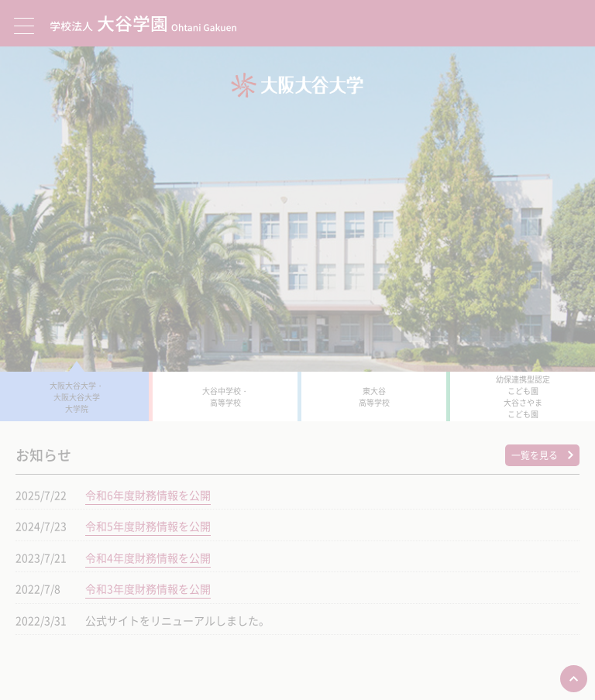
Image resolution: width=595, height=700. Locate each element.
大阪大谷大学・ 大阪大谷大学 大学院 (77, 397)
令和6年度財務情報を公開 (148, 495)
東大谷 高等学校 (374, 396)
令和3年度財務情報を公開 (148, 588)
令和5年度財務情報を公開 (148, 526)
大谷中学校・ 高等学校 (225, 396)
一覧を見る (535, 455)
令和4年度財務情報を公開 (148, 558)
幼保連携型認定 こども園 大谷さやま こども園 (523, 396)
